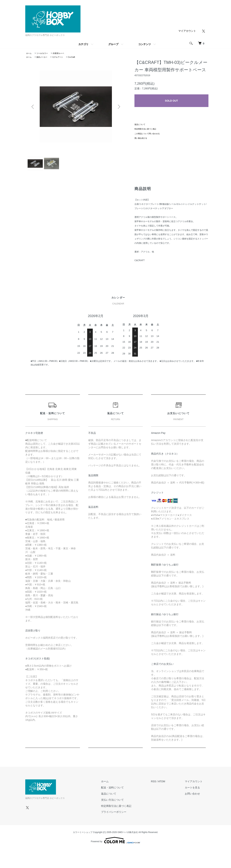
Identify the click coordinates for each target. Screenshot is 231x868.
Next (118, 107)
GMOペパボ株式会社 (128, 835)
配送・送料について (122, 790)
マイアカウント (187, 31)
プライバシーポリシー (124, 815)
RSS (160, 784)
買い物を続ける (142, 138)
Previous (33, 107)
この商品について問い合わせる (150, 134)
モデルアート (62, 57)
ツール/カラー (44, 53)
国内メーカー (44, 57)
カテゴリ (83, 44)
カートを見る (196, 790)
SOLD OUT (171, 101)
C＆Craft (78, 57)
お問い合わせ (196, 797)
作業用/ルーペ (63, 53)
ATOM (168, 784)
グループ (113, 44)
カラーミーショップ (83, 835)
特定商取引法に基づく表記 (147, 129)
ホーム (29, 53)
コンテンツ (145, 44)
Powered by (115, 843)
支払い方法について (122, 803)
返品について (141, 124)
